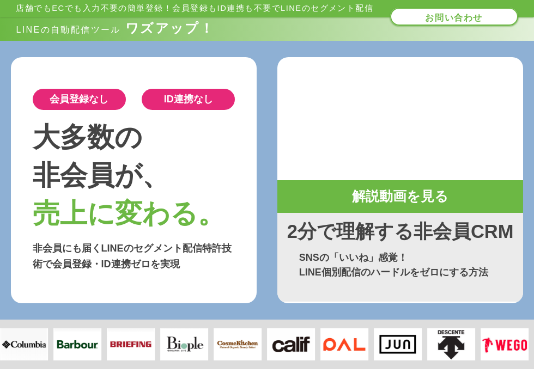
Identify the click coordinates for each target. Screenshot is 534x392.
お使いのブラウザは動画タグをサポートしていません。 (400, 119)
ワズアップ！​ (115, 28)
